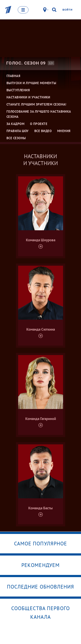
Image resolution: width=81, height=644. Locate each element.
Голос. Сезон (26, 63)
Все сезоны (16, 138)
